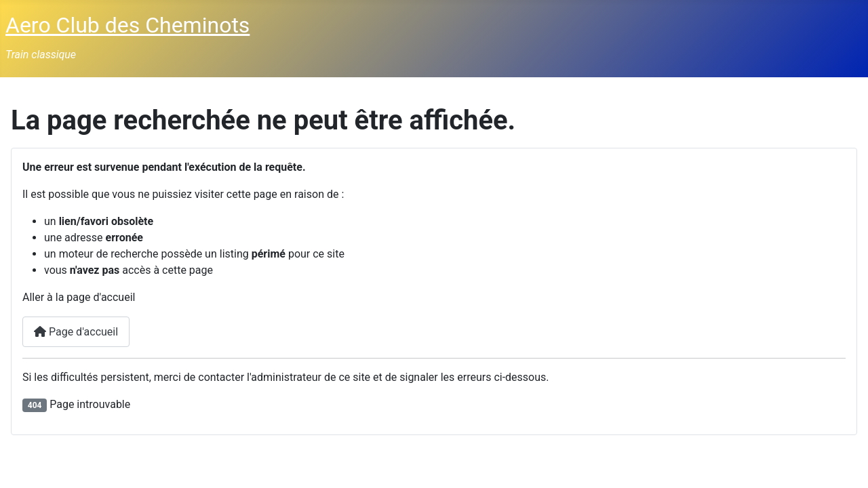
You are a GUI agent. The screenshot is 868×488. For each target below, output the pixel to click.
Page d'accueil (76, 332)
